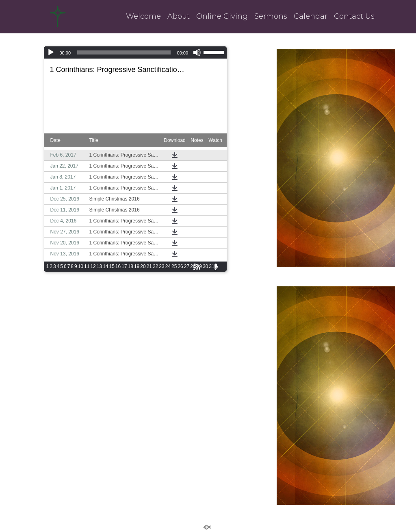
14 (105, 266)
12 (93, 266)
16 (118, 266)
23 (161, 266)
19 (137, 266)
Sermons (271, 16)
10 (81, 266)
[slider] (124, 52)
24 (168, 266)
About (179, 16)
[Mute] (197, 52)
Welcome (143, 16)
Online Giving (222, 16)
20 (143, 266)
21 (149, 266)
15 (112, 266)
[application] (135, 52)
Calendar (311, 16)
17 (124, 266)
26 (180, 266)
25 (174, 266)
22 (155, 266)
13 (99, 266)
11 (87, 266)
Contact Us (354, 16)
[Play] (51, 52)
